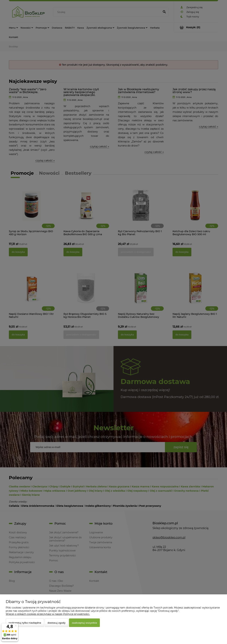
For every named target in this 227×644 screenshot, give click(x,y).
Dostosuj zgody (56, 623)
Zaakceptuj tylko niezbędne (25, 623)
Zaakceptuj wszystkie (84, 623)
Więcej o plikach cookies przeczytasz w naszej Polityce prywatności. (48, 614)
